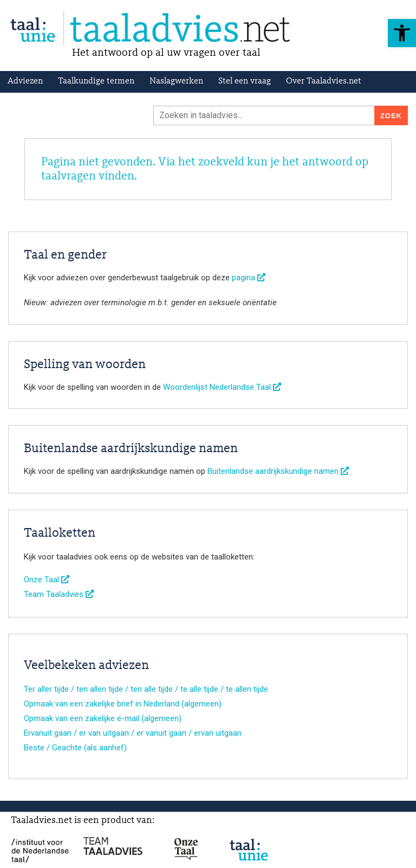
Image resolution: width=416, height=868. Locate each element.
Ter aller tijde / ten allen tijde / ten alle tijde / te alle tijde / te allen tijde (146, 689)
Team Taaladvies (59, 594)
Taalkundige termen (96, 81)
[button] (402, 33)
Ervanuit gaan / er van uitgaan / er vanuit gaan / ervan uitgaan (133, 733)
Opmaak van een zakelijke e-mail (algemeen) (103, 718)
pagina (249, 278)
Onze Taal (47, 580)
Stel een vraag (245, 81)
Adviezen (25, 81)
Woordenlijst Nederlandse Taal (222, 387)
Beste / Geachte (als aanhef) (75, 748)
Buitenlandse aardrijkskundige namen (278, 471)
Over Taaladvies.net (324, 81)
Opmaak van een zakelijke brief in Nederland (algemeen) (123, 704)
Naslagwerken (176, 81)
